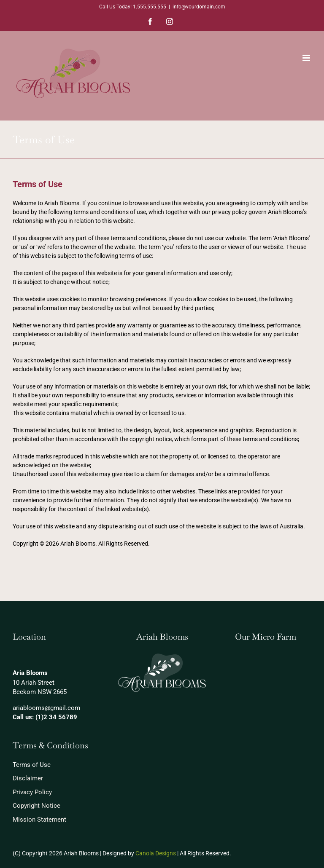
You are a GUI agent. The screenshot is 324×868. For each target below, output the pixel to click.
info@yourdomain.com (199, 7)
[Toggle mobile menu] (307, 58)
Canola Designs (156, 853)
